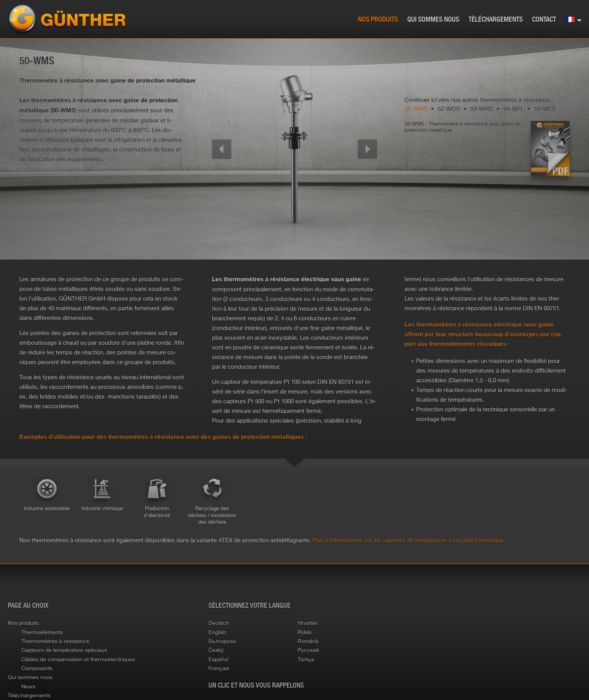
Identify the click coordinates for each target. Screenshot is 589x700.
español (218, 659)
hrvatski (307, 623)
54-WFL (514, 109)
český (216, 650)
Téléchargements (496, 20)
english (217, 632)
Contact (544, 20)
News (28, 686)
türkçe (306, 659)
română (308, 641)
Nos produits (378, 20)
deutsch (219, 623)
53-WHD (482, 109)
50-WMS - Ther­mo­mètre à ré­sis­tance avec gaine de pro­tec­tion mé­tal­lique (463, 127)
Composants (37, 668)
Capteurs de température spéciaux (64, 650)
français (219, 668)
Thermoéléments (42, 632)
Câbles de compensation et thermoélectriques (78, 659)
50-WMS (416, 109)
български (222, 641)
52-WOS (449, 109)
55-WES (545, 109)
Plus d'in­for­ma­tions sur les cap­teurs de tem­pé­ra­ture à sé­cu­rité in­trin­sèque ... (411, 540)
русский (308, 650)
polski (305, 632)
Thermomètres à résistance (55, 641)
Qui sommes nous (433, 20)
